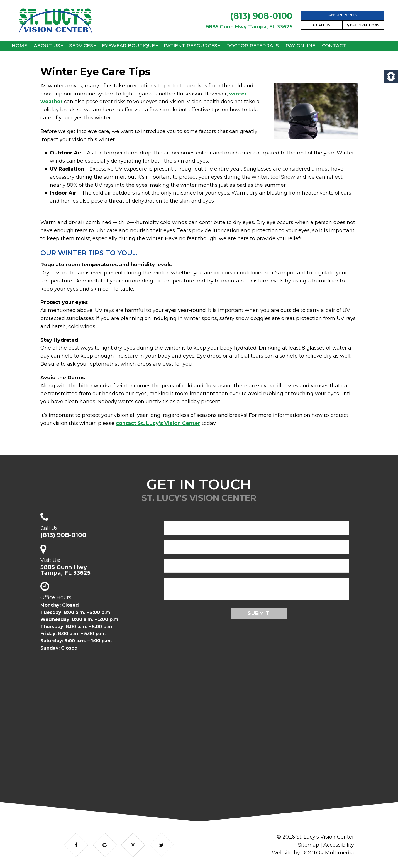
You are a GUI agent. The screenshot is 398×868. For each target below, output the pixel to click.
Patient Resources (191, 46)
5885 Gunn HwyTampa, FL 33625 (65, 570)
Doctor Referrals (252, 46)
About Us (47, 46)
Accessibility (339, 845)
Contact (334, 46)
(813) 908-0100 (261, 16)
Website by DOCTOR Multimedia (312, 853)
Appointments (342, 15)
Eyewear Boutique (128, 46)
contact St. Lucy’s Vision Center (158, 423)
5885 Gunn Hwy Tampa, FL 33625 (249, 27)
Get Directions (363, 26)
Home (19, 46)
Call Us (322, 26)
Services (81, 46)
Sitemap (309, 845)
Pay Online (300, 46)
